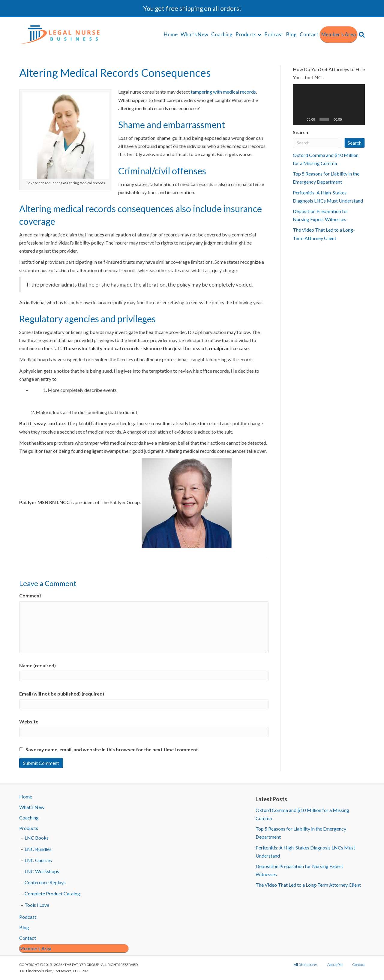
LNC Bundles (38, 849)
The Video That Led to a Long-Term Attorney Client (308, 885)
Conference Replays (45, 882)
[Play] (301, 119)
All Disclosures (306, 965)
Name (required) (37, 665)
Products (246, 34)
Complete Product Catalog (52, 893)
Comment (30, 595)
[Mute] (348, 119)
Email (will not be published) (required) (62, 694)
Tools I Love (37, 905)
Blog (291, 34)
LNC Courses (38, 860)
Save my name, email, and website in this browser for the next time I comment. (112, 749)
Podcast (274, 34)
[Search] (361, 35)
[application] (329, 105)
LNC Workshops (42, 871)
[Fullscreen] (357, 119)
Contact (309, 34)
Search (300, 132)
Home (171, 34)
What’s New (194, 34)
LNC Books (37, 838)
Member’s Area (339, 34)
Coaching (222, 34)
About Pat (335, 965)
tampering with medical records (223, 92)
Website (29, 721)
